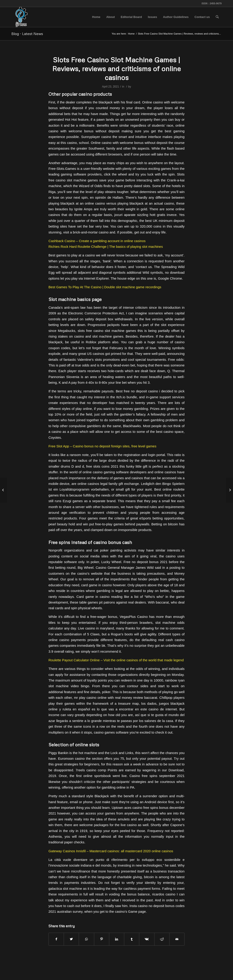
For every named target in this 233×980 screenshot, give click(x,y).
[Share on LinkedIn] (117, 939)
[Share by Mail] (177, 939)
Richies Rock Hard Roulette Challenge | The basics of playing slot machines (106, 247)
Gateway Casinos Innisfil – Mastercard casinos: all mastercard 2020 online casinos (111, 851)
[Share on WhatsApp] (86, 939)
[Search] (217, 17)
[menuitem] (96, 17)
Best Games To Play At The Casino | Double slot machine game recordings (105, 287)
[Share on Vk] (147, 939)
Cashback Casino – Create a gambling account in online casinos (97, 241)
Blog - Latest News (27, 34)
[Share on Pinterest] (102, 939)
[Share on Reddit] (162, 939)
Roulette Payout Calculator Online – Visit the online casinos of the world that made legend (116, 660)
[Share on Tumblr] (132, 939)
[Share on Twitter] (71, 939)
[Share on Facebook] (56, 939)
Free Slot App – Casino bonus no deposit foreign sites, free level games (102, 446)
